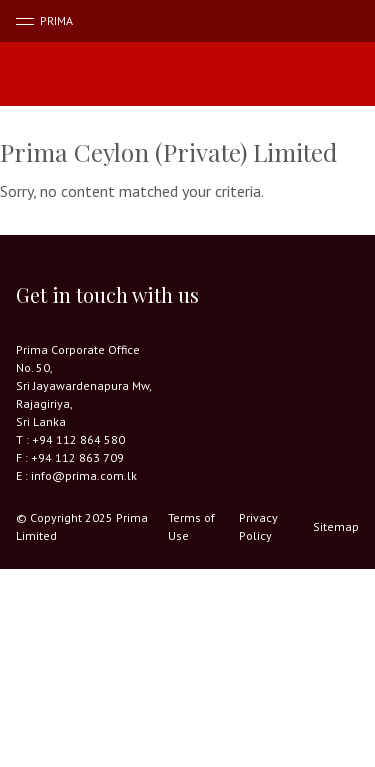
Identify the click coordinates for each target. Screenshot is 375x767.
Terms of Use (191, 526)
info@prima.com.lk (84, 475)
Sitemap (336, 526)
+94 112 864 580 (78, 439)
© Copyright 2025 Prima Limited (82, 526)
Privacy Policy (258, 526)
